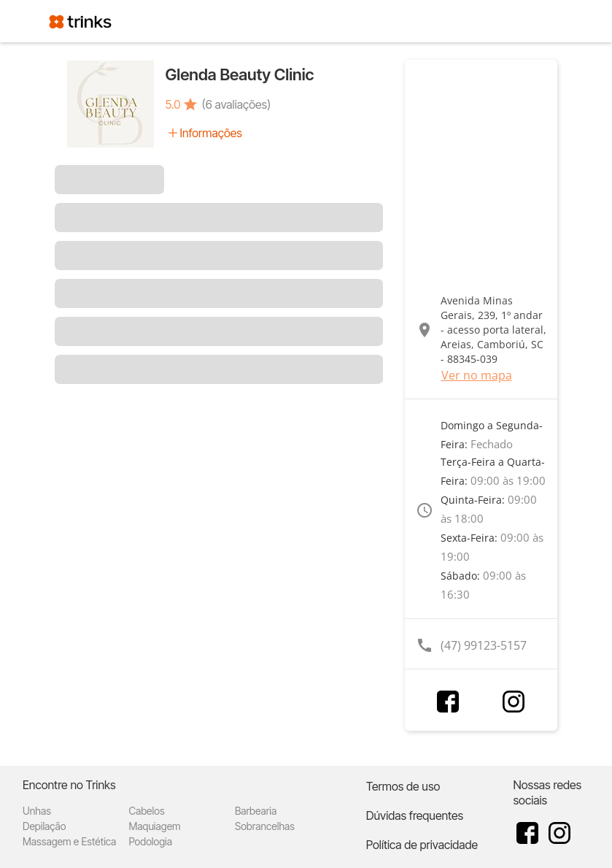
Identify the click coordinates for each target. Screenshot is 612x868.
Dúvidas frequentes (415, 815)
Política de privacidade (422, 845)
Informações (211, 133)
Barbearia (256, 811)
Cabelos (146, 811)
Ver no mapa (477, 375)
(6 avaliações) (237, 104)
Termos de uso (403, 786)
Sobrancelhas (265, 826)
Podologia (150, 841)
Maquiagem (154, 826)
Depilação (44, 826)
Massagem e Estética (69, 841)
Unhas (37, 811)
